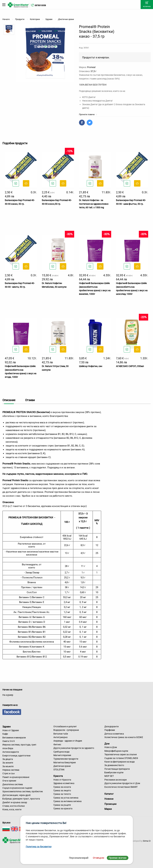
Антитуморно (60, 737)
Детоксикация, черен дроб (16, 795)
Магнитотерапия (62, 755)
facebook (12, 712)
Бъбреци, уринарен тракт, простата (21, 799)
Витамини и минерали (14, 738)
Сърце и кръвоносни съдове (17, 788)
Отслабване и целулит (65, 726)
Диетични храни (62, 766)
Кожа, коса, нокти (12, 809)
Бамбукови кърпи (114, 772)
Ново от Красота (62, 780)
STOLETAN (59, 770)
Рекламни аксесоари (116, 780)
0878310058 (40, 5)
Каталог (109, 794)
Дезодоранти (111, 726)
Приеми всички (118, 858)
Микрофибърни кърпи (116, 751)
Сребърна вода (61, 752)
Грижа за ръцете (62, 805)
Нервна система (11, 770)
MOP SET (109, 776)
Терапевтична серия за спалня (121, 754)
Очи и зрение (9, 781)
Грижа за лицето (62, 790)
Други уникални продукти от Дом (122, 783)
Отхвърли (98, 858)
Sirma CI (147, 841)
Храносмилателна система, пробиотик (23, 791)
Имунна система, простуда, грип (19, 745)
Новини (109, 799)
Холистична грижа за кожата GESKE (124, 737)
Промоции (110, 804)
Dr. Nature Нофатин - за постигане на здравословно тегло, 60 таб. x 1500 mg (94, 204)
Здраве (7, 727)
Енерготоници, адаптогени (16, 756)
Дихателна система (13, 784)
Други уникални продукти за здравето (74, 748)
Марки (108, 809)
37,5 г (93, 71)
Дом (107, 744)
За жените (8, 763)
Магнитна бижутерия (65, 762)
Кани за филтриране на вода (120, 762)
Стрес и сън (9, 773)
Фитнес (57, 744)
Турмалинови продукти (66, 759)
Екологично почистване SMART (121, 787)
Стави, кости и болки (14, 806)
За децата (8, 759)
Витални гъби (61, 734)
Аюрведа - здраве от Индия (68, 741)
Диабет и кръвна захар (15, 802)
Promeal (91, 67)
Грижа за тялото (62, 794)
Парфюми (110, 730)
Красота (58, 776)
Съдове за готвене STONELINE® (121, 758)
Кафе (5, 734)
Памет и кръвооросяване (16, 777)
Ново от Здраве (11, 730)
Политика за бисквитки (39, 847)
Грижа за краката (63, 808)
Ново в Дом (111, 747)
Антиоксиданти (11, 752)
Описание (9, 400)
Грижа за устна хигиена (66, 798)
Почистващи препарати (117, 769)
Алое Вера (8, 748)
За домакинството (114, 765)
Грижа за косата (62, 787)
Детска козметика (114, 734)
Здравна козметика (64, 783)
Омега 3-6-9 (9, 741)
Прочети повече (88, 114)
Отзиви (30, 400)
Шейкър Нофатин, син (91, 366)
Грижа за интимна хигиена (67, 801)
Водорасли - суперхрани (66, 730)
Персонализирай (79, 858)
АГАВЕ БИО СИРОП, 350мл (130, 366)
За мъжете (8, 766)
